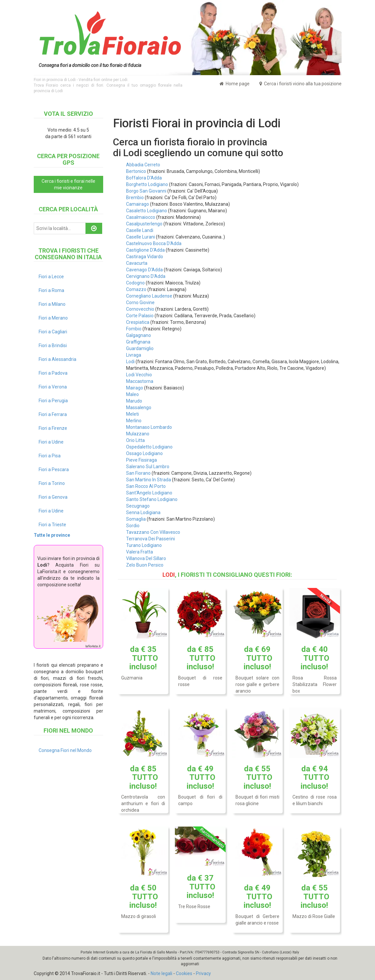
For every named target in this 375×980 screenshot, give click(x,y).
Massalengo (139, 407)
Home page (234, 84)
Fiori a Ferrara (53, 414)
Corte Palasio (140, 316)
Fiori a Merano (53, 318)
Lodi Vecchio (139, 375)
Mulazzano (138, 434)
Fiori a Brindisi (53, 345)
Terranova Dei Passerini (150, 539)
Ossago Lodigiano (144, 453)
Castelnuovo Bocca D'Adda (154, 243)
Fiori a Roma (51, 290)
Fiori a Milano (52, 304)
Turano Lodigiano (144, 545)
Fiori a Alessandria (57, 359)
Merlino (134, 421)
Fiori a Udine (51, 442)
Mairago (135, 388)
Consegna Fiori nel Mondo (65, 750)
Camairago (138, 204)
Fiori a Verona (53, 387)
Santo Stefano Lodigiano (152, 499)
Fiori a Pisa (50, 456)
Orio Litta (135, 440)
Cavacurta (137, 263)
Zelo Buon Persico (145, 565)
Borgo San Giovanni (146, 191)
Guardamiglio (140, 348)
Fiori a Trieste (52, 525)
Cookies (184, 973)
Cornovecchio (140, 309)
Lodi (130, 362)
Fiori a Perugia (53, 401)
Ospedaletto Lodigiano (149, 447)
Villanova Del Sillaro (146, 558)
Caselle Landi (140, 230)
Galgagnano (139, 335)
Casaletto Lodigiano (147, 211)
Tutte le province (52, 535)
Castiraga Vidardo (145, 257)
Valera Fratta (140, 552)
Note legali (161, 973)
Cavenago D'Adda (144, 270)
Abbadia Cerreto (143, 165)
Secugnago (138, 506)
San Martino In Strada (149, 480)
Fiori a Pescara (54, 469)
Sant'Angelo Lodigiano (149, 493)
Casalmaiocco (141, 217)
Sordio (133, 526)
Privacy (203, 973)
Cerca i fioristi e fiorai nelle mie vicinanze (68, 184)
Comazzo (136, 289)
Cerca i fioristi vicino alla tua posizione (300, 84)
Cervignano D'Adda (146, 276)
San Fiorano (138, 473)
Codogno (135, 283)
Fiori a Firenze (53, 428)
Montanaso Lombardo (149, 427)
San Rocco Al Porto (146, 486)
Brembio (135, 198)
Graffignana (138, 342)
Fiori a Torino (52, 483)
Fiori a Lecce (51, 277)
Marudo (134, 401)
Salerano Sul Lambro (148, 467)
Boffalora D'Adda (144, 178)
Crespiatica (138, 322)
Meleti (132, 414)
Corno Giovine (140, 302)
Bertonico (136, 171)
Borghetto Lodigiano (147, 184)
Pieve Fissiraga (141, 460)
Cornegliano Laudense (149, 296)
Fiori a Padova (53, 373)
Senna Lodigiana (143, 512)
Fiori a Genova (53, 497)
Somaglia (136, 519)
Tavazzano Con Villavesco (153, 532)
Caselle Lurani (141, 237)
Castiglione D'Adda (145, 250)
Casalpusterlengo (144, 224)
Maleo (132, 394)
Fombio (134, 329)
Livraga (134, 355)
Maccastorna (140, 381)
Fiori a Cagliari (53, 332)
